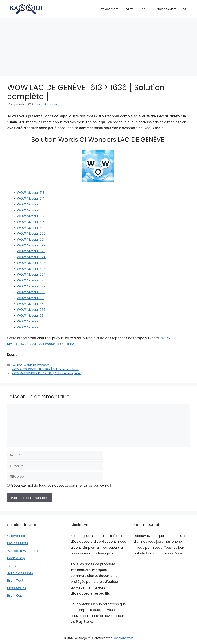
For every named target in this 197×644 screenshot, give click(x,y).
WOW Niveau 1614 (31, 198)
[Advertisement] (98, 45)
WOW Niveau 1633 (31, 310)
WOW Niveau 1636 (31, 327)
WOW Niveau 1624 (31, 257)
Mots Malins (17, 588)
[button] (185, 9)
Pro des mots (109, 9)
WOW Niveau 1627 (31, 274)
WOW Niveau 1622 (31, 245)
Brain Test (15, 581)
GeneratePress (123, 638)
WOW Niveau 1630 (31, 292)
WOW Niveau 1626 (31, 269)
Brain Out (15, 595)
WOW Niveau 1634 (31, 315)
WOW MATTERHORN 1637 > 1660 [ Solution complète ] (47, 373)
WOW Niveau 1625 (31, 263)
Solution (17, 365)
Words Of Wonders (36, 365)
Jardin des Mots (166, 9)
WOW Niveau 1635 (31, 321)
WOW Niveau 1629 (31, 286)
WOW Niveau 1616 (31, 210)
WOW (129, 9)
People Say (16, 558)
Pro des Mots (18, 543)
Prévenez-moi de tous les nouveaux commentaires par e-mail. (61, 485)
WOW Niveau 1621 (31, 239)
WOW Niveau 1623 (31, 251)
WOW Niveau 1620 (31, 233)
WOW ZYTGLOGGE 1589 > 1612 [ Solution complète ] (46, 369)
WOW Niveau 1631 (31, 298)
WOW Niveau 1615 (31, 204)
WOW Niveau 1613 (31, 193)
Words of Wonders (22, 551)
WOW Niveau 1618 (31, 222)
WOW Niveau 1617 (31, 216)
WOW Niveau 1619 (31, 228)
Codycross (16, 536)
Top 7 (144, 9)
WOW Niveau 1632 (31, 304)
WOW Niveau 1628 (31, 280)
